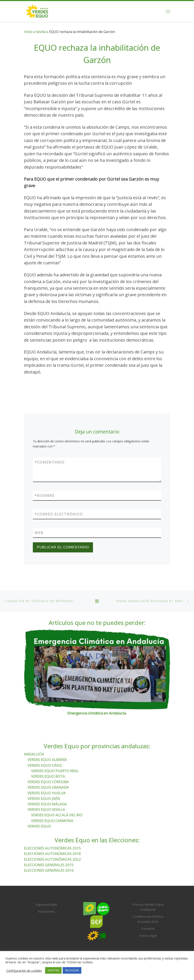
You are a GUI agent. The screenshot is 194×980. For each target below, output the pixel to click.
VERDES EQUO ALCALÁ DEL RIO (57, 815)
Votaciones (46, 912)
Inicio (28, 32)
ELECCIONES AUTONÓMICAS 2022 (52, 859)
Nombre (45, 496)
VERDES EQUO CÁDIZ (45, 765)
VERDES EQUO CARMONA (52, 821)
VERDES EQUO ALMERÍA (47, 760)
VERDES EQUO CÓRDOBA (48, 782)
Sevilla (41, 32)
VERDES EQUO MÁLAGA (47, 804)
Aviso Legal (148, 935)
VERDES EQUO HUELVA (47, 793)
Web (39, 533)
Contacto (148, 928)
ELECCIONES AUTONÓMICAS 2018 (52, 854)
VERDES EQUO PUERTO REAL (55, 771)
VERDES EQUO (39, 826)
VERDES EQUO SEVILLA (46, 810)
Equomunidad (46, 905)
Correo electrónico (59, 514)
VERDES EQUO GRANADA (48, 787)
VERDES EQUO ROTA (48, 776)
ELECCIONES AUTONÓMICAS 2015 (52, 848)
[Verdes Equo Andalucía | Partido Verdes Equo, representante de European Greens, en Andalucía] (37, 11)
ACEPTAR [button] (53, 970)
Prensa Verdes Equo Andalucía (148, 907)
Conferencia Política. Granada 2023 (148, 919)
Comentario (50, 462)
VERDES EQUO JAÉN (44, 798)
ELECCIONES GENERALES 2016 (49, 870)
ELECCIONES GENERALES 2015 (49, 865)
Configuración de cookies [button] (24, 970)
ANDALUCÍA (34, 754)
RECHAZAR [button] (72, 970)
